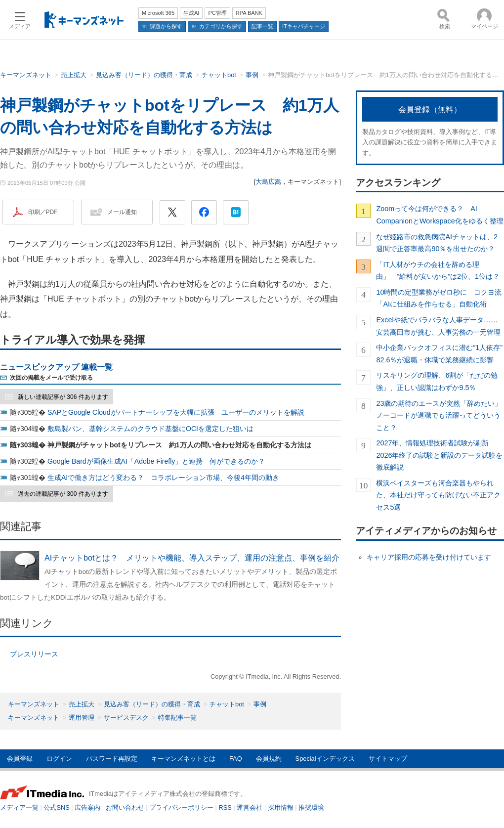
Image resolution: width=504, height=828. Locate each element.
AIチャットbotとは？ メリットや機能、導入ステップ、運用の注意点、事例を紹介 (192, 558)
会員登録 (20, 759)
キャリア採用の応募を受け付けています (429, 557)
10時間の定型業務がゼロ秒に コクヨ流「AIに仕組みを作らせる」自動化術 (439, 298)
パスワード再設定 (112, 759)
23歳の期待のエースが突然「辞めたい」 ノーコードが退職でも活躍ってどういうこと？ (440, 415)
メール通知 (122, 212)
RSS (225, 807)
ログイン (59, 759)
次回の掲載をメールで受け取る (51, 378)
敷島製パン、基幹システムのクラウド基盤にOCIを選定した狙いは (150, 429)
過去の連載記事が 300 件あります (63, 494)
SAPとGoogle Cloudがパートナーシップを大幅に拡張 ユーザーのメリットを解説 (176, 412)
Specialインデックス (325, 759)
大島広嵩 (268, 182)
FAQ (236, 759)
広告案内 (87, 807)
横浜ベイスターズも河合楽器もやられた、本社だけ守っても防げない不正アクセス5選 (438, 495)
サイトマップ (388, 759)
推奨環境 (311, 807)
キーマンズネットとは (183, 759)
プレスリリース (34, 654)
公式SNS (56, 807)
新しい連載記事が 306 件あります (63, 397)
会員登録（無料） (430, 109)
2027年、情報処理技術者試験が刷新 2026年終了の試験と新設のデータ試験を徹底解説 (439, 455)
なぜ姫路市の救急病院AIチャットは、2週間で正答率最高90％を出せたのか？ (437, 243)
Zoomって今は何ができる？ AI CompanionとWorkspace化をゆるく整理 (440, 215)
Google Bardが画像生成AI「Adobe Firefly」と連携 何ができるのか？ (156, 461)
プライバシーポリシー (181, 807)
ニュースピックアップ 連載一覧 (56, 367)
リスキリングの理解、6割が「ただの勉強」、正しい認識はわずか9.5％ (437, 381)
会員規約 (269, 759)
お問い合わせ (125, 807)
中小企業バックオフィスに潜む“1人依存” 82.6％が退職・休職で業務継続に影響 (440, 353)
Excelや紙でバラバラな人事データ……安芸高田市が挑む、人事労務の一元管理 (438, 326)
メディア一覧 (19, 807)
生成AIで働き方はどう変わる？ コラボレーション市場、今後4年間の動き (163, 478)
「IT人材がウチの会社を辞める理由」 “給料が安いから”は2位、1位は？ (438, 270)
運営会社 (250, 807)
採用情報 (281, 807)
